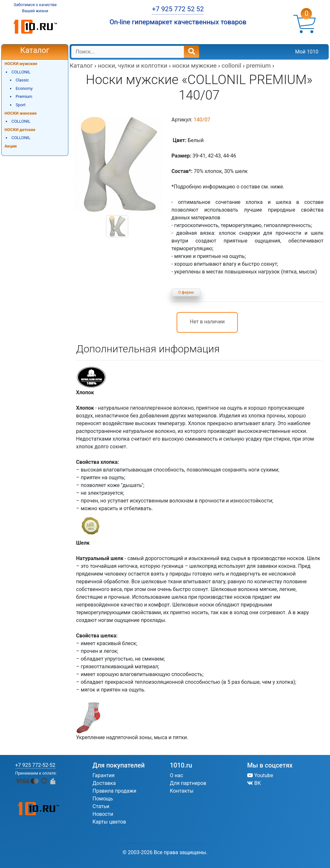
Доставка (104, 783)
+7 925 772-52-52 (35, 765)
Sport (20, 105)
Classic (22, 80)
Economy (24, 88)
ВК (254, 783)
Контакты (182, 791)
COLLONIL (21, 72)
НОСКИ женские (21, 113)
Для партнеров (188, 783)
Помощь (103, 799)
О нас (176, 775)
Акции (11, 146)
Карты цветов (109, 822)
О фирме (186, 292)
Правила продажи (114, 791)
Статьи (101, 806)
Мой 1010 (307, 52)
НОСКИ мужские (21, 64)
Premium (24, 96)
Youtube (260, 775)
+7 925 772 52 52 (178, 9)
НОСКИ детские (20, 130)
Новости (103, 814)
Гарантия (104, 775)
